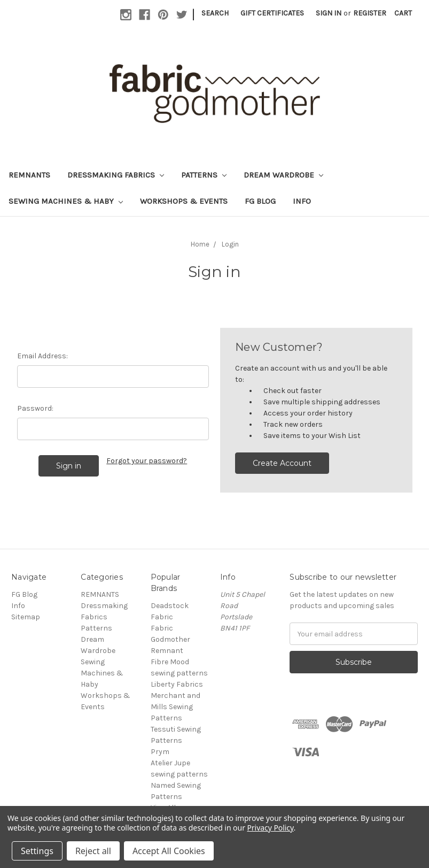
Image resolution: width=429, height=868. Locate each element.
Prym (160, 752)
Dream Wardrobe (283, 175)
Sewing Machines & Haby (66, 201)
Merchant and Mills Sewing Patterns (175, 707)
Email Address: (42, 356)
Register (370, 13)
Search (215, 13)
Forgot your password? (147, 461)
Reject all (93, 851)
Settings (37, 851)
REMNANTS (29, 175)
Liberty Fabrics (177, 684)
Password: (35, 408)
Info (302, 201)
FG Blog (260, 201)
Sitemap (26, 617)
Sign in (329, 13)
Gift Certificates (272, 13)
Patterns (204, 175)
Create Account (282, 463)
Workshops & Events (184, 201)
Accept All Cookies (169, 851)
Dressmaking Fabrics (116, 175)
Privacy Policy (270, 828)
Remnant (167, 651)
